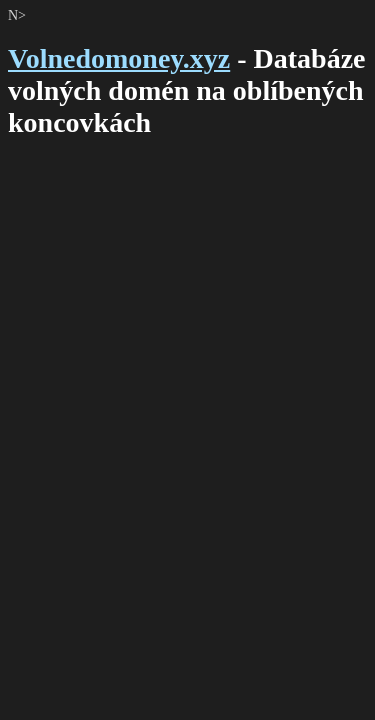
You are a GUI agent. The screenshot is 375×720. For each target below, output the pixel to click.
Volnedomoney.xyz (119, 58)
